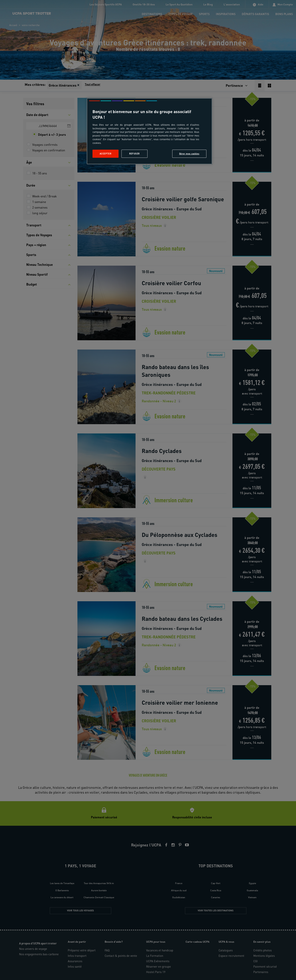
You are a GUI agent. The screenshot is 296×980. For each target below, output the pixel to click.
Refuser (134, 154)
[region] (149, 131)
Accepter (106, 154)
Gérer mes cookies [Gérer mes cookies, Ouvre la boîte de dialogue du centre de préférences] (189, 154)
